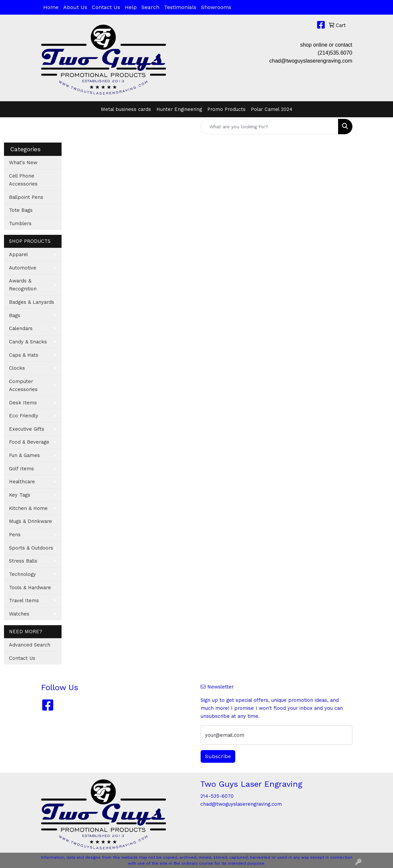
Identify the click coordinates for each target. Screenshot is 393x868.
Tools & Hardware (30, 588)
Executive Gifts (27, 429)
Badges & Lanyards (32, 302)
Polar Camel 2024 (272, 109)
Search (150, 7)
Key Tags (20, 495)
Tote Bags (21, 210)
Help (131, 7)
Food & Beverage (29, 442)
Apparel (18, 254)
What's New (23, 163)
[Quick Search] (270, 127)
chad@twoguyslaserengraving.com (311, 61)
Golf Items (21, 469)
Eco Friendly (24, 416)
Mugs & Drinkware (30, 521)
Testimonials (180, 7)
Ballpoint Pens (26, 197)
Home (51, 7)
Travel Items (24, 601)
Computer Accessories (23, 385)
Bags (15, 315)
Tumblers (20, 223)
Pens (15, 535)
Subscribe (218, 756)
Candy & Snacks (28, 342)
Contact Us (106, 7)
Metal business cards (126, 109)
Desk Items (23, 403)
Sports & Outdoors (31, 548)
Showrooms (216, 7)
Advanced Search (30, 645)
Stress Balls (23, 561)
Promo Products (226, 109)
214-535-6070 (217, 796)
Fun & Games (24, 455)
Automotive (23, 268)
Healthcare (22, 482)
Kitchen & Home (28, 508)
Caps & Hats (24, 355)
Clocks (17, 368)
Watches (19, 614)
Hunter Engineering (179, 109)
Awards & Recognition (23, 285)
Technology (22, 574)
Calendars (21, 328)
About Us (75, 7)
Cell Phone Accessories (23, 180)
